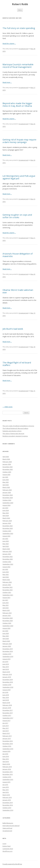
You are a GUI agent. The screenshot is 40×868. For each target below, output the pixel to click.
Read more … (7, 82)
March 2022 (6, 580)
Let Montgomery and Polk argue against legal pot (19, 177)
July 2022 (5, 569)
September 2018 (8, 687)
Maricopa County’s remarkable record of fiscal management (18, 66)
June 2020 (6, 633)
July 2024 (5, 508)
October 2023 (7, 531)
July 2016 (5, 754)
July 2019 (5, 662)
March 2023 (6, 549)
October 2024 (7, 500)
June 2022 (6, 572)
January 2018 (7, 708)
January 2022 (7, 585)
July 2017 (5, 723)
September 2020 (8, 626)
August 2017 (6, 721)
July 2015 (5, 785)
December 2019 (8, 649)
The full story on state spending (19, 28)
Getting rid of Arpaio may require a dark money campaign (19, 141)
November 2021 (8, 590)
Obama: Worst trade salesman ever (18, 291)
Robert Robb (20, 4)
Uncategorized (23, 49)
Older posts (8, 407)
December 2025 (8, 467)
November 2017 (8, 713)
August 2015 (6, 782)
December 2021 (8, 587)
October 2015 (7, 777)
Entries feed (7, 846)
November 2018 (8, 682)
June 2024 (6, 510)
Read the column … (9, 44)
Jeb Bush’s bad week (13, 329)
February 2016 (7, 767)
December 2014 (8, 803)
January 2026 (7, 464)
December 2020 (8, 618)
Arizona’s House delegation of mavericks (18, 255)
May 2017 (6, 728)
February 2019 (7, 674)
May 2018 (6, 697)
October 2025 (7, 472)
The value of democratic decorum (13, 434)
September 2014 (8, 810)
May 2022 (6, 574)
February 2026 (7, 462)
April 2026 (6, 457)
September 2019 (8, 656)
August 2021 (6, 598)
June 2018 (6, 695)
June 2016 (6, 756)
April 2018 (6, 700)
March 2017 (6, 733)
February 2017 (7, 736)
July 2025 (5, 477)
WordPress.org (7, 851)
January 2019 (7, 677)
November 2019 (8, 651)
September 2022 (8, 564)
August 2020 (6, 628)
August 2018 (6, 690)
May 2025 (6, 482)
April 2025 (6, 485)
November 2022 (8, 559)
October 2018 (7, 685)
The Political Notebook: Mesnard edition (15, 428)
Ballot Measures (8, 823)
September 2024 (8, 503)
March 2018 (6, 703)
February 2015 (7, 797)
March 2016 (6, 764)
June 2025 (6, 480)
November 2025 (8, 469)
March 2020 (6, 641)
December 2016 (8, 741)
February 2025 (7, 490)
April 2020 (6, 639)
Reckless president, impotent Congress (15, 436)
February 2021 (7, 613)
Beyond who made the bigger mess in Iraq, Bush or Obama (17, 105)
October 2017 (7, 715)
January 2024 (7, 523)
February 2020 (7, 644)
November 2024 (8, 498)
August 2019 (6, 659)
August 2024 (6, 505)
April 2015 (6, 792)
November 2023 (8, 528)
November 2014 (8, 805)
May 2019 (6, 667)
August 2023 (6, 536)
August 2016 (6, 751)
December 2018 (8, 680)
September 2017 (8, 718)
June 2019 (6, 664)
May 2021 (6, 605)
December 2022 (8, 557)
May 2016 (6, 759)
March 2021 (6, 610)
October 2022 (7, 562)
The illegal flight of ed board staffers (17, 364)
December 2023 (8, 526)
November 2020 (8, 621)
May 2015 (6, 790)
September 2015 (8, 779)
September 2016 (8, 749)
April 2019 (6, 669)
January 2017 (7, 738)
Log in (4, 844)
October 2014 (7, 808)
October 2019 (7, 654)
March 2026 (6, 459)
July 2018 (5, 692)
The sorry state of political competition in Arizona (18, 426)
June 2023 (6, 541)
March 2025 (6, 487)
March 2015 (6, 795)
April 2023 (6, 546)
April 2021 (6, 608)
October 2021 (7, 592)
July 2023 (5, 539)
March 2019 (6, 672)
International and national (11, 826)
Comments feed (8, 849)
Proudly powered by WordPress (12, 864)
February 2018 (7, 705)
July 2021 (5, 600)
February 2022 (7, 582)
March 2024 (6, 518)
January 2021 (7, 615)
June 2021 (6, 603)
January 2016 (7, 769)
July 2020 (5, 631)
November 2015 (8, 774)
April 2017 (6, 731)
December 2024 (8, 495)
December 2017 (8, 710)
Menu (20, 10)
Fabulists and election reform (12, 431)
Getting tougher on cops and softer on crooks (17, 216)
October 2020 (7, 623)
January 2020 (7, 646)
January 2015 (7, 800)
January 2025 (7, 492)
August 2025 (6, 475)
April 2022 (6, 577)
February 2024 (7, 521)
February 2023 (7, 551)
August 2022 (6, 567)
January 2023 (7, 554)
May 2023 (6, 544)
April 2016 (6, 762)
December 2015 (8, 772)
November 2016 (8, 744)
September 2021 (8, 595)
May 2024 (6, 513)
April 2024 (6, 516)
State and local (7, 828)
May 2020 (6, 636)
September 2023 (8, 533)
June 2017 (6, 726)
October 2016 (7, 746)
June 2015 (6, 787)
